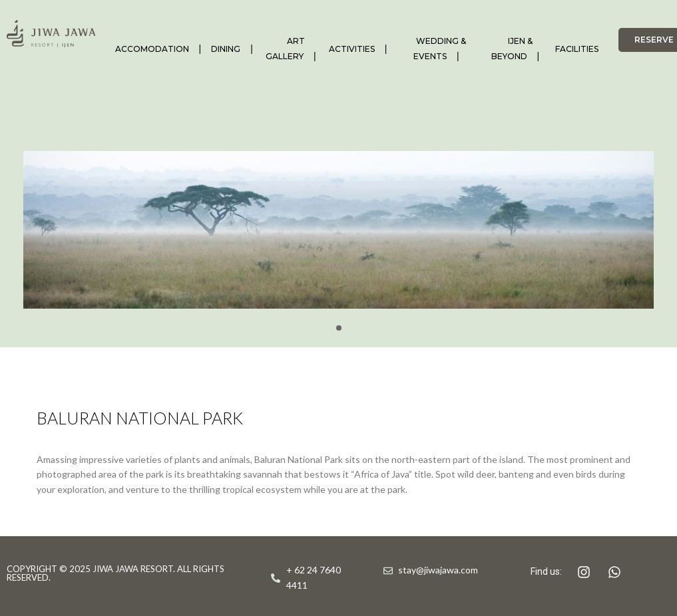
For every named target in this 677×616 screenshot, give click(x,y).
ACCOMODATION (152, 49)
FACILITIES (577, 49)
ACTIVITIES (352, 49)
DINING (226, 49)
